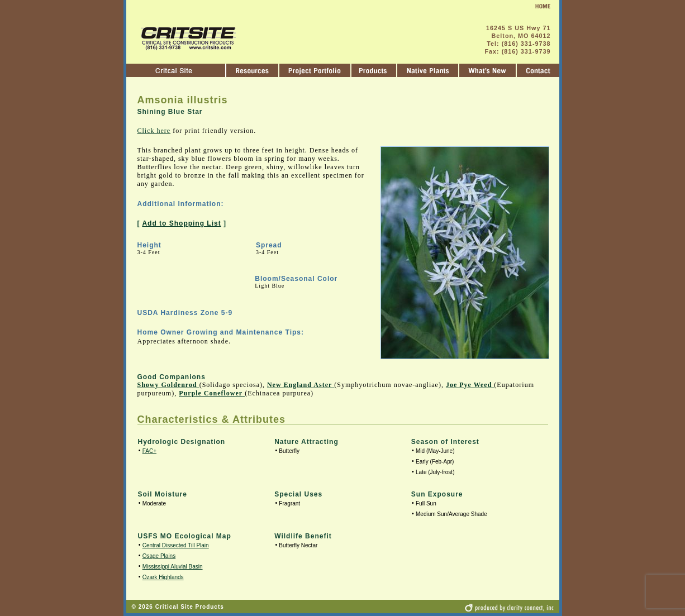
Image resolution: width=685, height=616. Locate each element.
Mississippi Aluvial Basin (173, 567)
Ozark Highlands (163, 577)
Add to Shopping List (181, 223)
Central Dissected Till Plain (176, 545)
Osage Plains (159, 556)
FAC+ (149, 451)
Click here (154, 131)
